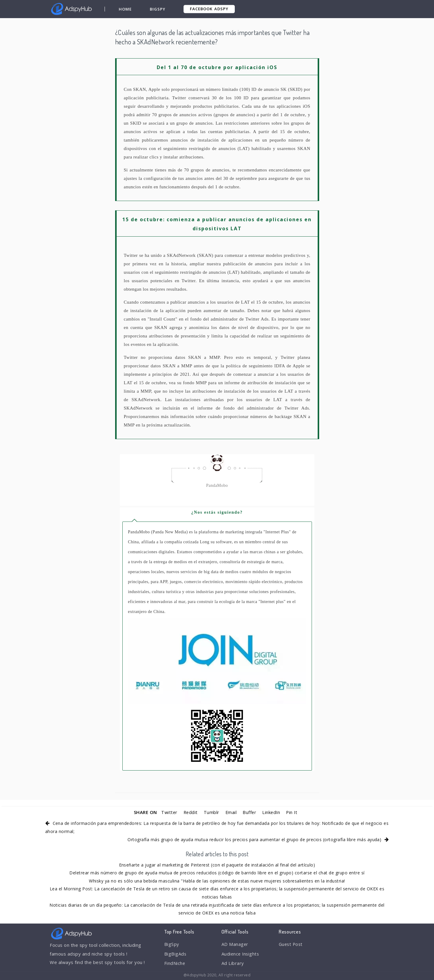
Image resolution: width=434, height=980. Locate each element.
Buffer (250, 812)
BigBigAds (176, 954)
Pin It (293, 812)
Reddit (190, 812)
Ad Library (233, 964)
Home (125, 9)
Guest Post (291, 944)
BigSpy (158, 9)
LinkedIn (272, 812)
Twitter (168, 812)
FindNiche (175, 964)
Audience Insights (241, 954)
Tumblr (211, 812)
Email (231, 812)
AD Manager (235, 944)
